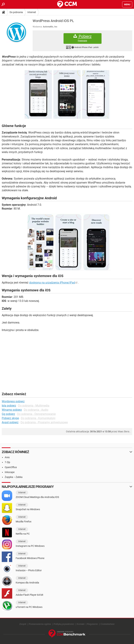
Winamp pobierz (12, 410)
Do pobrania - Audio (36, 410)
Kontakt (81, 624)
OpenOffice (11, 467)
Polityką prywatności (64, 624)
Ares (7, 457)
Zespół (23, 624)
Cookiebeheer (108, 624)
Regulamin (92, 624)
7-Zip (7, 462)
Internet (32, 12)
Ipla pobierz (9, 406)
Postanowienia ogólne (40, 624)
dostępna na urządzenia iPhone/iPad (52, 283)
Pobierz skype (10, 418)
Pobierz (83, 38)
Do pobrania (16, 12)
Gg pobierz (8, 414)
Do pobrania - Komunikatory (38, 418)
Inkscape (10, 472)
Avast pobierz (10, 422)
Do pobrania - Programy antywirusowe (44, 422)
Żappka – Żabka (14, 477)
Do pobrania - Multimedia (34, 406)
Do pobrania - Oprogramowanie (36, 414)
